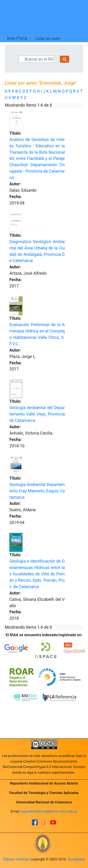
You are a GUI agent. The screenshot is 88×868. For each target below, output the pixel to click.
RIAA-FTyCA (17, 39)
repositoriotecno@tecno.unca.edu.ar (49, 811)
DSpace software (17, 859)
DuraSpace (76, 859)
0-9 (8, 91)
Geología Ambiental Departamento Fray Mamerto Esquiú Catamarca (37, 491)
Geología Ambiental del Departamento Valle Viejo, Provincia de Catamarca (37, 414)
